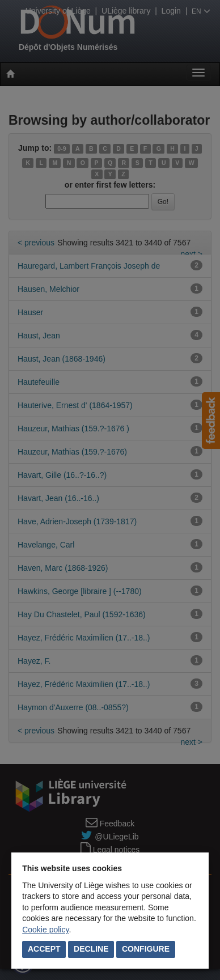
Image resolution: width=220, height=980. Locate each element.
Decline (91, 949)
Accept (44, 949)
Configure (146, 949)
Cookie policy (45, 930)
